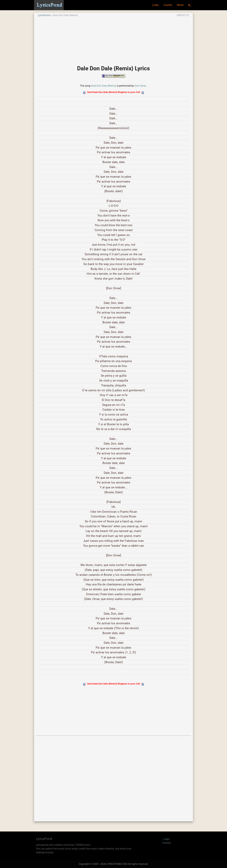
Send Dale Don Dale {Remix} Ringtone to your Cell (113, 92)
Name (180, 5)
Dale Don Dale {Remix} (103, 86)
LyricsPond (44, 15)
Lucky (155, 5)
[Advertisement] (113, 39)
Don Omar (140, 86)
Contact (167, 843)
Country (168, 5)
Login (166, 839)
